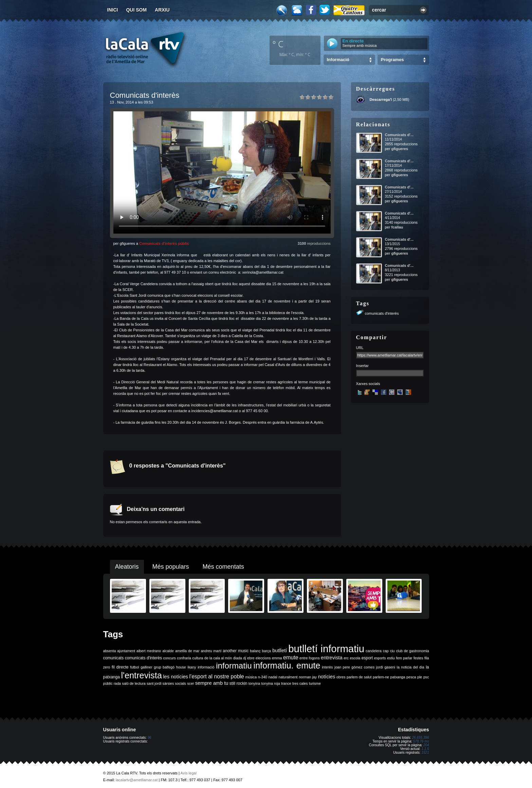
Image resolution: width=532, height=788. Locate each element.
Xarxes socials (368, 384)
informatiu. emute (287, 665)
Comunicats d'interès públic (164, 243)
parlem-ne (381, 677)
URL (360, 348)
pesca (411, 677)
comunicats (114, 658)
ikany (192, 667)
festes (418, 658)
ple (420, 677)
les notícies (176, 677)
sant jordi (154, 683)
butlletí (280, 650)
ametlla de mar (187, 651)
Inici (113, 10)
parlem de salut (359, 677)
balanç (255, 651)
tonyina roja (271, 683)
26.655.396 (420, 738)
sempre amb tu (212, 683)
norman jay (308, 677)
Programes (392, 60)
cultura (198, 658)
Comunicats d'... (399, 135)
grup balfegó (164, 667)
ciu (392, 651)
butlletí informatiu (326, 649)
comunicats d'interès (382, 313)
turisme (315, 683)
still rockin (239, 683)
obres (341, 677)
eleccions (263, 658)
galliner (146, 667)
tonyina (254, 683)
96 (150, 738)
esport (367, 658)
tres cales (300, 683)
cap (386, 651)
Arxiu (162, 10)
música (251, 677)
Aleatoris (127, 567)
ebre (251, 658)
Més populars (171, 567)
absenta (110, 651)
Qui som (136, 10)
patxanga (398, 677)
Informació (338, 60)
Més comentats (223, 567)
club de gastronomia (412, 651)
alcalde (168, 651)
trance (286, 683)
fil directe (120, 667)
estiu (391, 658)
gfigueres (400, 149)
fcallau (397, 227)
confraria (184, 658)
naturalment (288, 677)
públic (108, 683)
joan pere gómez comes (354, 667)
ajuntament (126, 651)
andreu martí (211, 651)
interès (327, 667)
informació (206, 667)
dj (244, 658)
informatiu (234, 666)
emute (291, 657)
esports (380, 658)
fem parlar (404, 658)
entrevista (332, 658)
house (181, 667)
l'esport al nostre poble (217, 676)
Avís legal (188, 773)
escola (355, 658)
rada (117, 683)
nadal (273, 677)
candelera (374, 651)
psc (426, 677)
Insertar (362, 366)
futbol (134, 667)
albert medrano (149, 651)
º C (278, 44)
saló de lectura (134, 683)
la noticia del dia (411, 667)
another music (236, 651)
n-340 (263, 677)
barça (267, 651)
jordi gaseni (386, 667)
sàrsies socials (174, 683)
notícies (327, 677)
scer (190, 683)
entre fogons (309, 658)
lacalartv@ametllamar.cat (137, 780)
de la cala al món (218, 658)
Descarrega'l (381, 99)
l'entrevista (141, 675)
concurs (169, 658)
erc (346, 658)
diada (238, 658)
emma (277, 658)
